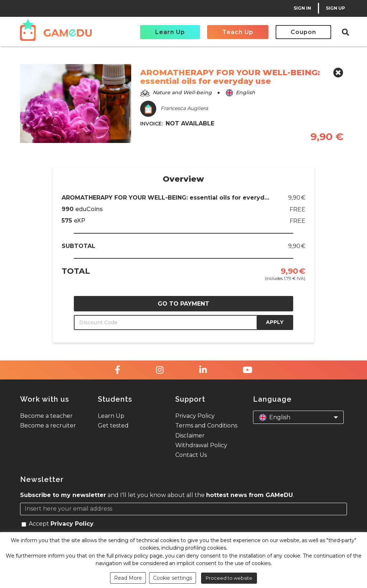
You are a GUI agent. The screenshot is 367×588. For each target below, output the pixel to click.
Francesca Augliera (174, 109)
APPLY (275, 322)
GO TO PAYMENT (183, 304)
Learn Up (170, 32)
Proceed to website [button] (229, 578)
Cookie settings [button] (173, 578)
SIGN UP (335, 8)
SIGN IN (302, 8)
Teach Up (238, 32)
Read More (128, 578)
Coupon (303, 32)
